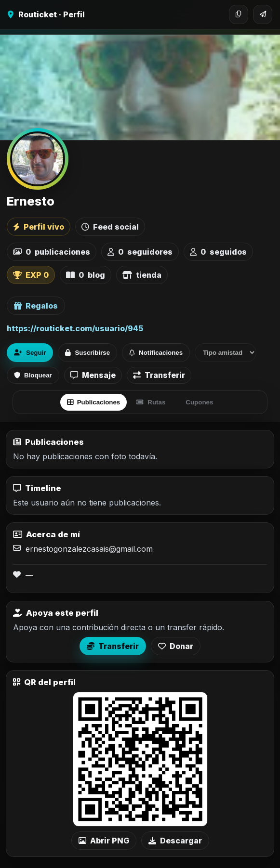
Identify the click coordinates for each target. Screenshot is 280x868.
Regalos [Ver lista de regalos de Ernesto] (36, 306)
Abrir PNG (104, 841)
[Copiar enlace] (239, 14)
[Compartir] (263, 14)
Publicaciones (94, 402)
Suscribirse (87, 353)
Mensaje (93, 375)
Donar (176, 646)
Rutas (151, 402)
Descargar (175, 841)
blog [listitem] (86, 275)
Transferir (159, 375)
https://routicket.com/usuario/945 (75, 328)
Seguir (30, 353)
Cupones (199, 402)
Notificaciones (156, 353)
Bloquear (33, 375)
